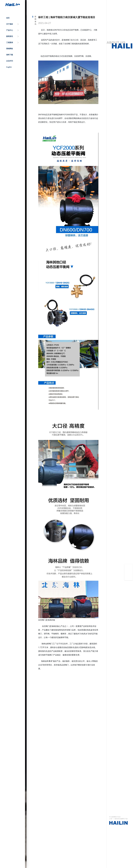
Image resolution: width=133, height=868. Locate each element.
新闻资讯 (10, 36)
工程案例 (10, 42)
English (9, 67)
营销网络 (10, 49)
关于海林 (10, 24)
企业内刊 (10, 61)
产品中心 (10, 30)
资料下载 (10, 55)
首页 (8, 18)
